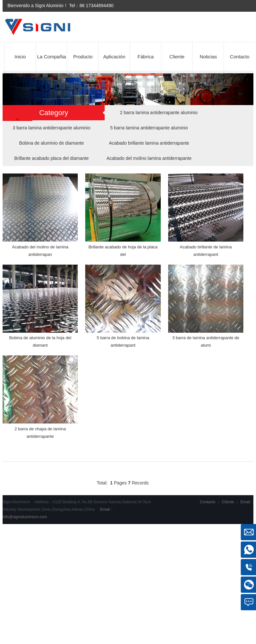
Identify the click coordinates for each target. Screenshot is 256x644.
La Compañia (51, 57)
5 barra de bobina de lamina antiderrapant (123, 341)
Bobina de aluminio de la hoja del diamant (40, 341)
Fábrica (145, 57)
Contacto (240, 57)
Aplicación (114, 57)
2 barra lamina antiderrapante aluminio (159, 113)
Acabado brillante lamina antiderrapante (149, 143)
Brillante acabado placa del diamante (52, 158)
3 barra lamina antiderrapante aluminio (52, 128)
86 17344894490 (96, 6)
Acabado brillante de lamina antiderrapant (206, 251)
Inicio (20, 57)
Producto (83, 57)
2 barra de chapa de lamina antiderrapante (40, 433)
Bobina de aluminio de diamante (52, 143)
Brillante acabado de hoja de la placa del (123, 251)
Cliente (177, 57)
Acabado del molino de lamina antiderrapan (40, 251)
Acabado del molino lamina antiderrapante (149, 158)
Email (245, 502)
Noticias (208, 57)
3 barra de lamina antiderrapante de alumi (206, 341)
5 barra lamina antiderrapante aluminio (149, 128)
